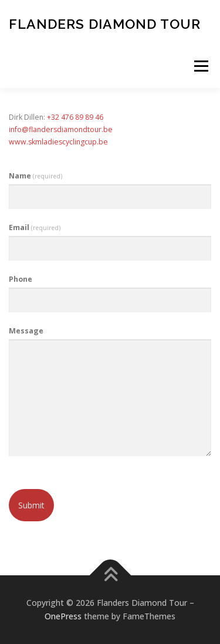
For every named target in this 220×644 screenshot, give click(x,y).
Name (35, 176)
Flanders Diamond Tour (105, 23)
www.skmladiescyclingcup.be (58, 142)
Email (35, 227)
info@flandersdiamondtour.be (61, 129)
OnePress (63, 616)
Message (26, 331)
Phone (21, 279)
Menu (200, 66)
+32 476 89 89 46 (75, 117)
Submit (31, 505)
